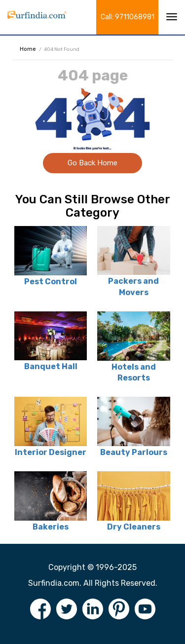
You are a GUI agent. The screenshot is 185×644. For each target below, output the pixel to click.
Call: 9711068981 (128, 17)
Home (28, 49)
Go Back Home (92, 163)
